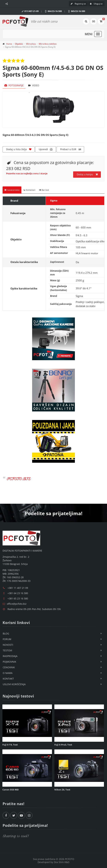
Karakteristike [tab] (12, 190)
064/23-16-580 (53, 11)
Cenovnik (9, 667)
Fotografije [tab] (14, 85)
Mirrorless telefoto (48, 44)
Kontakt (8, 679)
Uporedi (46, 149)
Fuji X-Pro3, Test (63, 745)
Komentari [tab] (29, 190)
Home (9, 44)
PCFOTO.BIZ (19, 479)
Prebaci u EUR (71, 149)
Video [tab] (34, 85)
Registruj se (78, 4)
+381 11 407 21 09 (18, 588)
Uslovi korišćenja (14, 684)
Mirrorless (31, 44)
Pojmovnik (9, 662)
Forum (7, 639)
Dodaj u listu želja (19, 149)
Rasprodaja (10, 656)
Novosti (8, 645)
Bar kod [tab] (44, 190)
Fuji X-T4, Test (10, 745)
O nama (8, 673)
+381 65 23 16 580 (18, 598)
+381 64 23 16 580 (18, 593)
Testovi (7, 650)
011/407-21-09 (30, 11)
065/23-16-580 (76, 11)
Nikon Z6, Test (62, 790)
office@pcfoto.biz (17, 604)
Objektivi (19, 44)
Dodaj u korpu (87, 174)
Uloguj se (96, 4)
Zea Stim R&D (62, 862)
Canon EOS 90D (11, 790)
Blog (6, 633)
